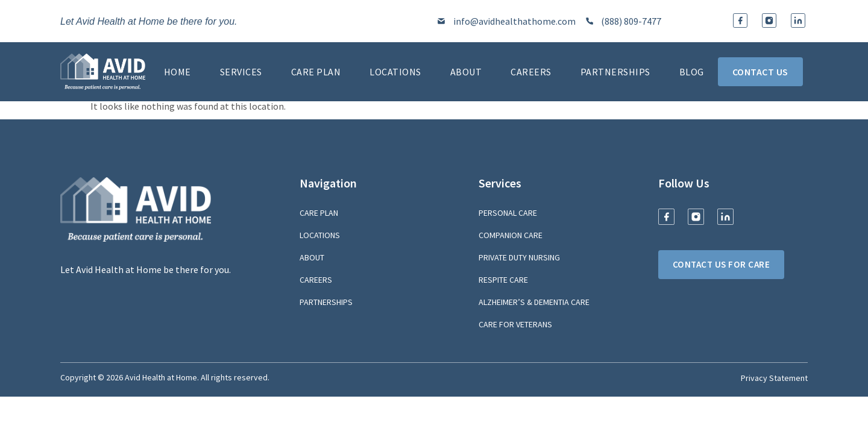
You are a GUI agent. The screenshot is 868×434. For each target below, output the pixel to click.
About (466, 72)
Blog (692, 72)
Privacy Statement (774, 378)
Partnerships (615, 72)
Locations (395, 72)
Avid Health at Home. (162, 377)
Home (178, 72)
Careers (531, 72)
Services (241, 72)
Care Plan (316, 72)
